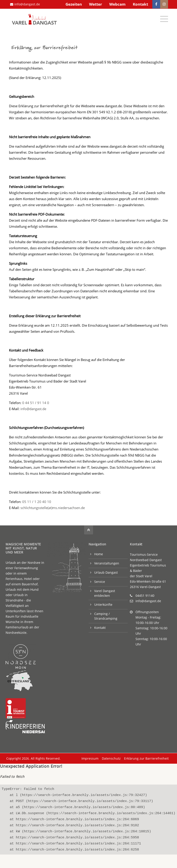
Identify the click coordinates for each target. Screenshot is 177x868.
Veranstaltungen (107, 562)
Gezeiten (74, 4)
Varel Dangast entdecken (105, 592)
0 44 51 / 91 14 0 (36, 402)
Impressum (89, 758)
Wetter (96, 4)
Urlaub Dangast (106, 572)
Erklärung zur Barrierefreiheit (146, 758)
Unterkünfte (103, 604)
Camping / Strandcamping (106, 615)
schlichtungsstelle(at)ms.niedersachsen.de (53, 507)
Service (100, 581)
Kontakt (140, 4)
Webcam (117, 4)
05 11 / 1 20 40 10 (37, 501)
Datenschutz (111, 758)
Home (99, 553)
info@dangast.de (25, 4)
